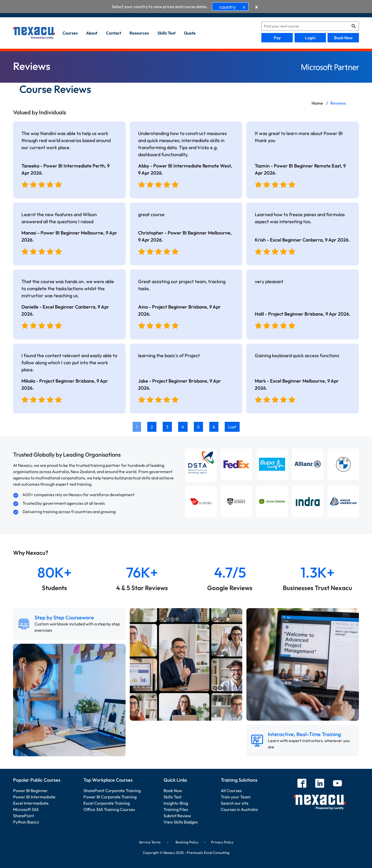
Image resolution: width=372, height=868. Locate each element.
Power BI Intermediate (34, 797)
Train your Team (236, 797)
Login (310, 38)
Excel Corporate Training (107, 803)
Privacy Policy (222, 842)
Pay (277, 38)
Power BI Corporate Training (110, 797)
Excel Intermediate (31, 803)
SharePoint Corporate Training (112, 791)
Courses (70, 33)
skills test (167, 33)
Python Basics (26, 822)
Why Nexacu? (31, 553)
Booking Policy (187, 842)
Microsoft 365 (26, 809)
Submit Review (177, 816)
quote (190, 33)
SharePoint (24, 816)
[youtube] (337, 784)
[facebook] (302, 784)
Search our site (235, 803)
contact (114, 33)
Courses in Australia (239, 809)
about (92, 33)
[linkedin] (320, 784)
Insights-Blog (176, 803)
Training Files (176, 809)
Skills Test (173, 797)
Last (232, 427)
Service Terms (150, 842)
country (233, 7)
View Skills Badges (181, 822)
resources (139, 33)
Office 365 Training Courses (109, 809)
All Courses (231, 791)
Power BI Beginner (30, 791)
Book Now (343, 38)
